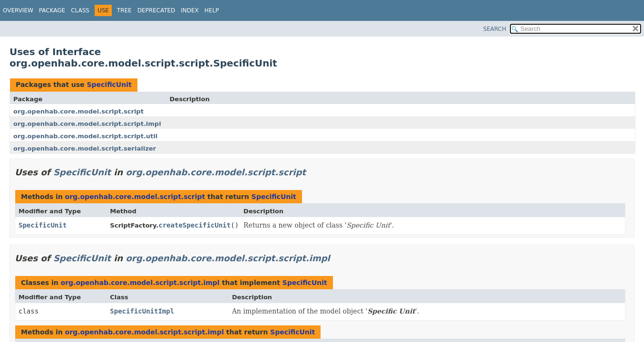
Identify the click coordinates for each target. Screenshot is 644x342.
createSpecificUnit (195, 225)
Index (190, 10)
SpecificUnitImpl (142, 311)
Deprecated (156, 10)
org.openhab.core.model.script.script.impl (87, 124)
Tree (124, 10)
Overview (18, 10)
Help (212, 10)
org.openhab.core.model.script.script (78, 111)
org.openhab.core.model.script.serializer (85, 148)
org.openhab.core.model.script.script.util (85, 136)
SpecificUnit (109, 85)
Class (80, 10)
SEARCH (495, 29)
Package (52, 10)
